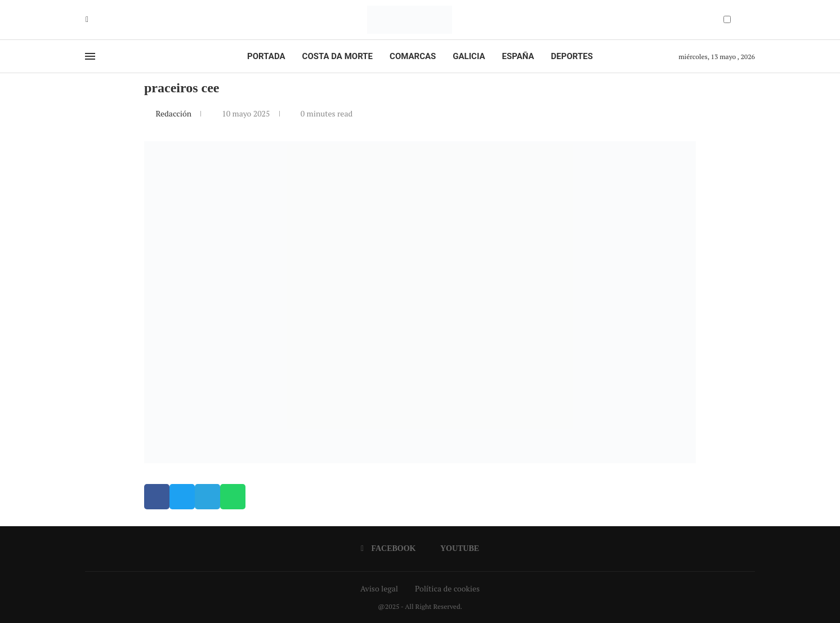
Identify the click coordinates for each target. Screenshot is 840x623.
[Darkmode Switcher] (727, 19)
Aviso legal (379, 588)
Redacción (174, 113)
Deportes (572, 56)
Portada (266, 56)
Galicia (469, 56)
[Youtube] (95, 20)
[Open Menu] (90, 56)
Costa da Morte (338, 56)
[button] (157, 497)
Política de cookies (447, 588)
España (518, 56)
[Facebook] (87, 20)
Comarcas (413, 56)
